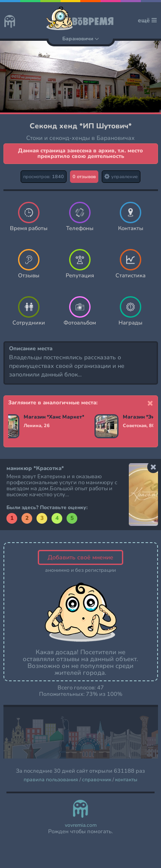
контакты (126, 780)
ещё (147, 20)
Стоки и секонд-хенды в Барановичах (80, 138)
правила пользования (51, 780)
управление (121, 177)
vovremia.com (81, 825)
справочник (97, 780)
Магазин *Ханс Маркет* (54, 417)
